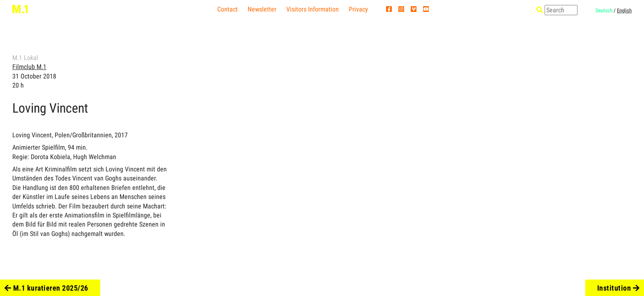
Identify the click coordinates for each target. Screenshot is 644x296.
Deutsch (604, 10)
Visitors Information (313, 9)
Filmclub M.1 (29, 67)
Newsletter (262, 9)
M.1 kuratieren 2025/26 (46, 288)
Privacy (358, 9)
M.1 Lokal (25, 58)
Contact (228, 9)
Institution (619, 288)
